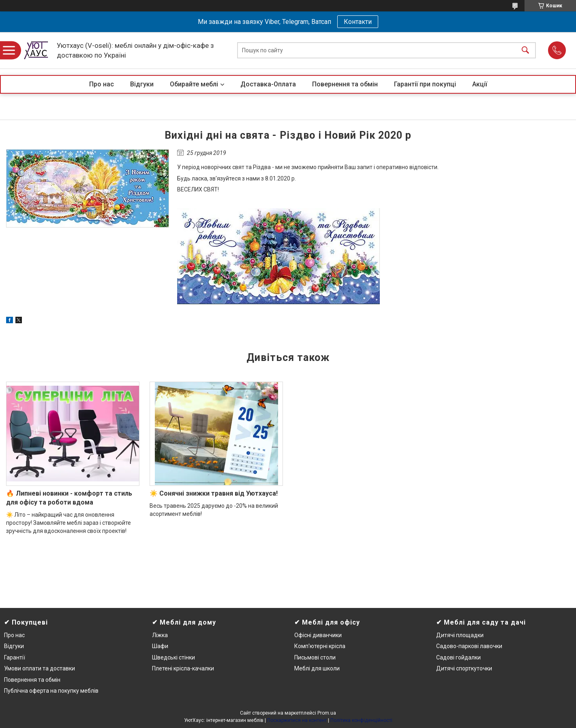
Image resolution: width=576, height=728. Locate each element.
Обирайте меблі (194, 84)
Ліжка (160, 635)
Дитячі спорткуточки (464, 668)
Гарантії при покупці (425, 84)
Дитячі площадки (460, 635)
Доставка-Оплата (268, 84)
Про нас (102, 84)
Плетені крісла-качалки (183, 668)
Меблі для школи (317, 668)
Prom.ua (327, 713)
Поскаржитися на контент (297, 720)
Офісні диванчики (318, 635)
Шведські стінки (173, 657)
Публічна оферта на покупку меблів (51, 691)
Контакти (358, 22)
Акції (480, 84)
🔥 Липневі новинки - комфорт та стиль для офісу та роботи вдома (69, 498)
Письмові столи (315, 657)
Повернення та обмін (345, 84)
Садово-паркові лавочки (469, 646)
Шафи (160, 646)
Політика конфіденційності (361, 720)
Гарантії (15, 657)
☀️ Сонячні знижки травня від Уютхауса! (214, 493)
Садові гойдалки (458, 657)
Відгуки (142, 84)
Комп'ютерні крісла (320, 646)
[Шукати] (525, 50)
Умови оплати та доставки (40, 668)
